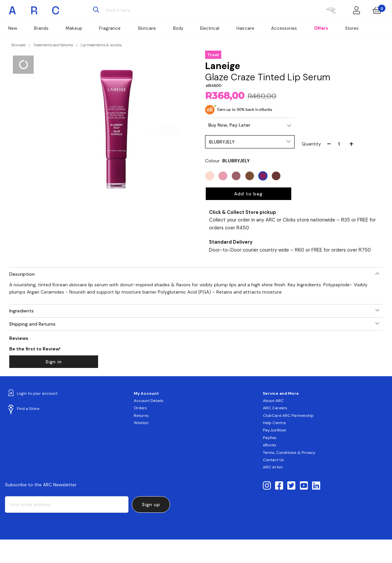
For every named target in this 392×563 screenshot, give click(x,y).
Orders (140, 408)
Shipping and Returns (32, 324)
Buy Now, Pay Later (229, 125)
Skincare (147, 28)
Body (178, 28)
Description (22, 274)
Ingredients (21, 311)
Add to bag (248, 194)
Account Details (149, 401)
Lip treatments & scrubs (101, 45)
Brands (41, 28)
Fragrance (110, 28)
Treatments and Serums (53, 45)
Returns (141, 416)
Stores (352, 28)
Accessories (284, 28)
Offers (321, 28)
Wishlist (141, 423)
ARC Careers (275, 408)
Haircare (245, 28)
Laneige (223, 66)
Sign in (54, 362)
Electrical (210, 28)
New (13, 28)
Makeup (74, 28)
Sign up (151, 504)
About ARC (273, 401)
